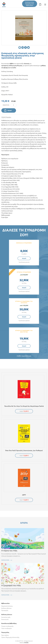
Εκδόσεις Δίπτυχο (6, 608)
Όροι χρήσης (5, 635)
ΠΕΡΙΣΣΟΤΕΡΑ (5, 560)
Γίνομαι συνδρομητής (7, 626)
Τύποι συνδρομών (7, 628)
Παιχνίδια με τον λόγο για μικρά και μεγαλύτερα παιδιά (24, 406)
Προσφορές (5, 610)
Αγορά (9, 110)
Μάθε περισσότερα (24, 356)
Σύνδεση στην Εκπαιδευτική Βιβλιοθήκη (30, 4)
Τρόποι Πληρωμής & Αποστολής (10, 637)
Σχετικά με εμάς (6, 617)
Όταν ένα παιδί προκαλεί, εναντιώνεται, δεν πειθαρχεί (24, 450)
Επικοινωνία (5, 619)
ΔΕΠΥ (24, 495)
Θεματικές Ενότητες (7, 606)
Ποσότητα (6, 105)
